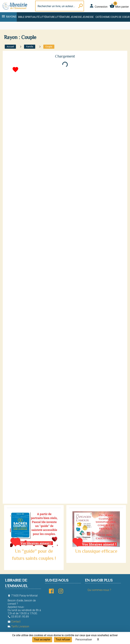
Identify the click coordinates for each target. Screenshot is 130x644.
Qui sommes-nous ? (99, 590)
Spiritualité (32, 17)
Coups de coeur (120, 17)
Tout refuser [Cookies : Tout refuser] (63, 640)
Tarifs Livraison (18, 626)
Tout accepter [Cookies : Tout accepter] (42, 640)
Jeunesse (88, 17)
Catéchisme (103, 17)
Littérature (47, 17)
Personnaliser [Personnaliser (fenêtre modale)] (84, 640)
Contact (14, 622)
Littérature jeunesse (69, 17)
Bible (21, 17)
